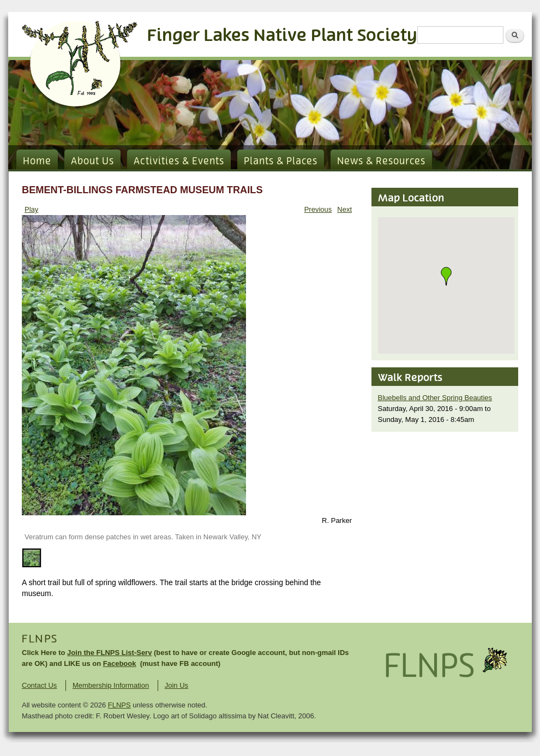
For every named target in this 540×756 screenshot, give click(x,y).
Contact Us (39, 685)
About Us (92, 162)
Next (344, 209)
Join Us (176, 685)
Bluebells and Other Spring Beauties (435, 398)
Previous (318, 209)
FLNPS (40, 639)
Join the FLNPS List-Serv (109, 653)
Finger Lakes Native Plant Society (282, 36)
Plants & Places (281, 162)
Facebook (120, 663)
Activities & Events (179, 162)
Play (31, 209)
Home (37, 162)
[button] (446, 276)
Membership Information (111, 685)
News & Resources (381, 162)
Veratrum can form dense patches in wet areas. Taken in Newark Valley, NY (143, 537)
